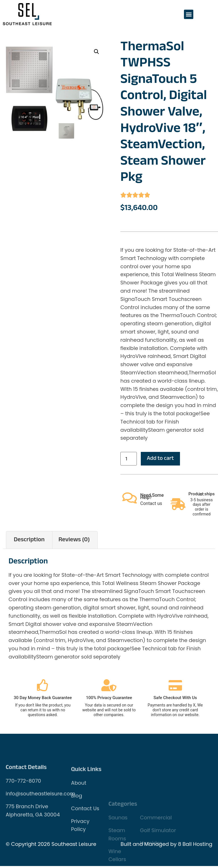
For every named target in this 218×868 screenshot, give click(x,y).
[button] (189, 14)
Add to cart (163, 460)
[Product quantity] (129, 459)
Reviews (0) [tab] (74, 542)
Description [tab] (29, 542)
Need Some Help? (152, 498)
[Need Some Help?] (130, 500)
